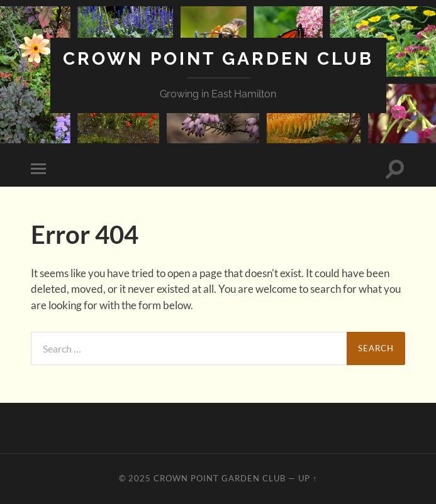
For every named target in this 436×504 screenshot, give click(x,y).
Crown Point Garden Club (218, 59)
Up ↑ (308, 478)
